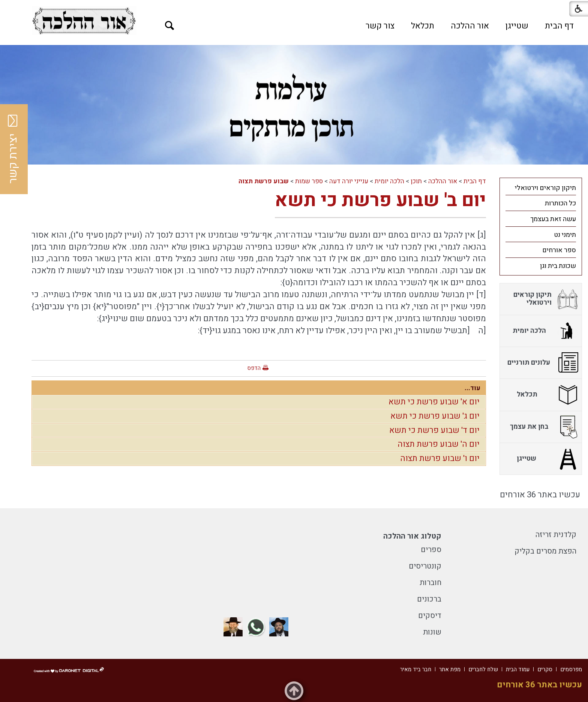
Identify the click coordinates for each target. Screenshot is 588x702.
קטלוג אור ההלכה (412, 536)
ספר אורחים (559, 250)
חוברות (430, 583)
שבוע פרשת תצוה (264, 181)
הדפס (254, 368)
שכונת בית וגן (558, 266)
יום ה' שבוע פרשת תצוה (439, 444)
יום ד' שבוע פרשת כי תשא (434, 430)
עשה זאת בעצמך (553, 219)
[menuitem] (559, 26)
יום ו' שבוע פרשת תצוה (440, 458)
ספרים (431, 550)
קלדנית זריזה (556, 535)
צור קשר (380, 26)
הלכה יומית (389, 181)
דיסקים (430, 616)
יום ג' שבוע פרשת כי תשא (435, 416)
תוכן (416, 181)
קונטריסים (425, 566)
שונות (432, 632)
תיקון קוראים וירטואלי (545, 188)
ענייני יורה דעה (349, 181)
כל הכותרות (560, 203)
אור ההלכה (470, 26)
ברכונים (429, 599)
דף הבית (559, 26)
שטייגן (517, 26)
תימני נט (565, 235)
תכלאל (423, 26)
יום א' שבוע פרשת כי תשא (434, 402)
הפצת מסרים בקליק (545, 551)
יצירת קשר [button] (13, 149)
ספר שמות (309, 181)
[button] (170, 26)
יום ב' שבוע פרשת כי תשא (380, 200)
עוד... (472, 388)
